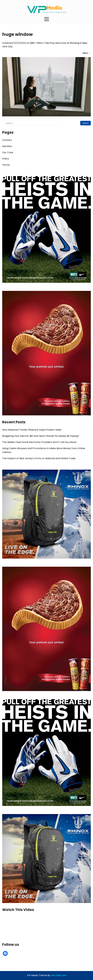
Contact (7, 140)
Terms (6, 165)
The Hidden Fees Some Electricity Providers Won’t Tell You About (39, 442)
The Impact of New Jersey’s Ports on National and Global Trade (39, 458)
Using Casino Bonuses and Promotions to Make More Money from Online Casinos (44, 450)
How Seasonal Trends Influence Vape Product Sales (32, 430)
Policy (6, 159)
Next (87, 53)
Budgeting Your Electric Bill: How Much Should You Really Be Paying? (41, 436)
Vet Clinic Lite (59, 975)
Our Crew (8, 152)
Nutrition (7, 146)
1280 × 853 (35, 43)
